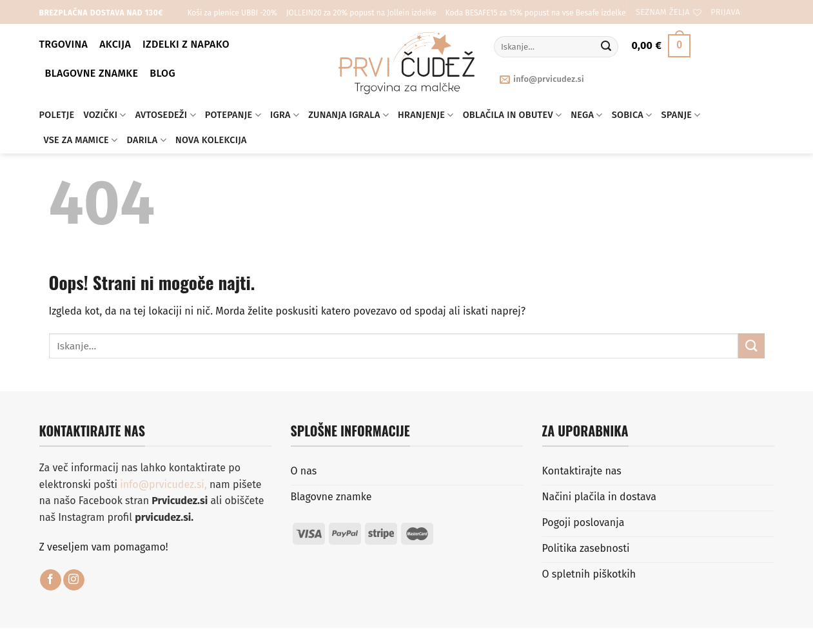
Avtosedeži (166, 115)
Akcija (115, 44)
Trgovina (64, 44)
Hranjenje (426, 115)
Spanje (681, 115)
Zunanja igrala (348, 115)
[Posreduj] (606, 47)
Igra (285, 115)
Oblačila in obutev (513, 115)
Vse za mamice (81, 140)
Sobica (632, 115)
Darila (147, 140)
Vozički (104, 115)
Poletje (57, 115)
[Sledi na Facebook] (51, 580)
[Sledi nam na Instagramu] (74, 580)
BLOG (162, 73)
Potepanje (233, 115)
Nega (586, 115)
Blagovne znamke (92, 73)
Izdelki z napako (186, 44)
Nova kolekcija (211, 140)
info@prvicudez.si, (165, 484)
